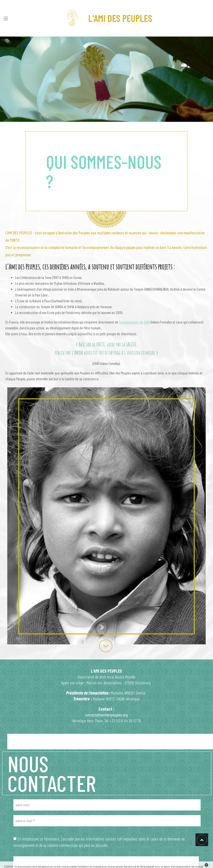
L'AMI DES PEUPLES (107, 18)
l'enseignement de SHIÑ (134, 322)
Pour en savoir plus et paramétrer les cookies (179, 866)
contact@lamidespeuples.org (106, 715)
